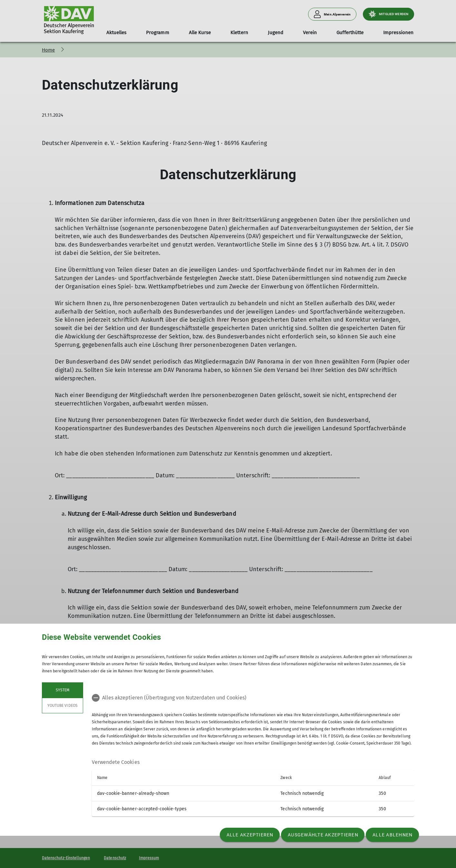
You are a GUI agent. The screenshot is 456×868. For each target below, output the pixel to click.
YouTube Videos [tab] (63, 706)
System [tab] (63, 690)
